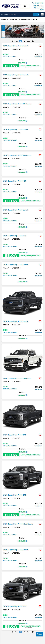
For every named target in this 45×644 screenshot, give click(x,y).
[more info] (22, 43)
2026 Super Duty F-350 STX (15, 495)
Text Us (39, 634)
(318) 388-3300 (38, 3)
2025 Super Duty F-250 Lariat (16, 46)
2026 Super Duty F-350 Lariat (16, 321)
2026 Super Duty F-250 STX (15, 236)
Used (3, 34)
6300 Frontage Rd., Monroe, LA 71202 (39, 8)
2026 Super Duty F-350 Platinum (17, 104)
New (3, 28)
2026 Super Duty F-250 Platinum (17, 155)
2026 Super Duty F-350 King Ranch (18, 524)
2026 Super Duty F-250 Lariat (16, 130)
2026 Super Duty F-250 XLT (15, 181)
